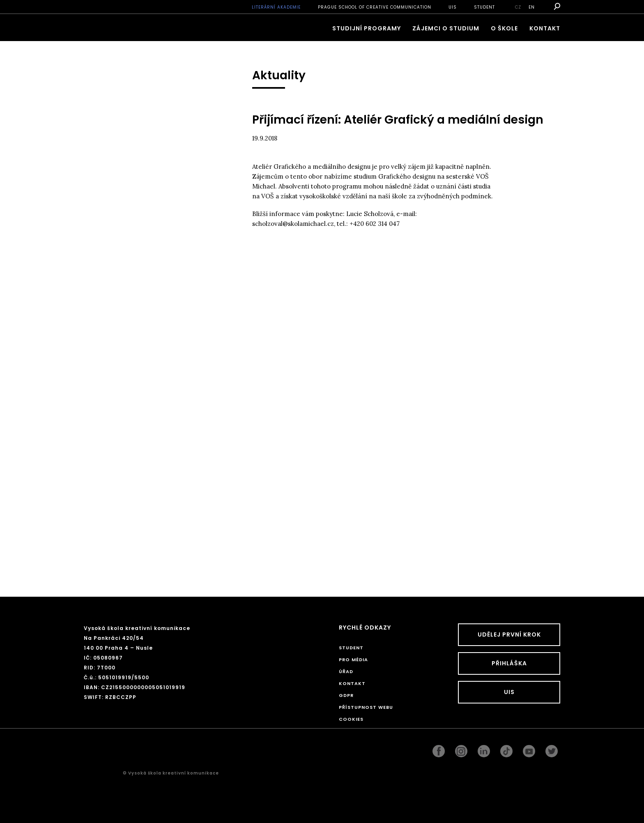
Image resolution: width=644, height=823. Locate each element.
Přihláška (509, 663)
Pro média (353, 660)
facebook (439, 749)
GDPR (346, 695)
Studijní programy (367, 28)
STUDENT (484, 7)
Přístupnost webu (366, 707)
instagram (461, 749)
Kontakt (545, 28)
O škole (504, 28)
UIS (453, 7)
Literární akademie (276, 7)
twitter (552, 749)
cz (518, 7)
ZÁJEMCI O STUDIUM (446, 28)
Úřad (346, 671)
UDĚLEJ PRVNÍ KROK (509, 634)
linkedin (484, 749)
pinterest (529, 749)
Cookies (351, 719)
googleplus (506, 749)
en (532, 7)
